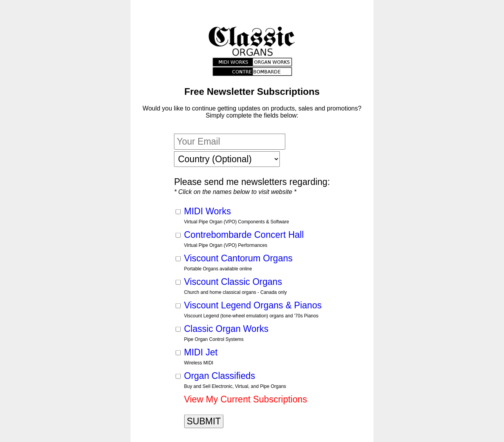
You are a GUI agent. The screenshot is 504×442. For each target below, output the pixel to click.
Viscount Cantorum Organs (238, 258)
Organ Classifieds (220, 375)
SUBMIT (204, 421)
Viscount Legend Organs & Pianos (253, 305)
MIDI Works (208, 211)
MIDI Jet (201, 352)
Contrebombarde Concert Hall (244, 234)
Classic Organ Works (227, 328)
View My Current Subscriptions (246, 399)
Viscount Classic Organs (233, 281)
